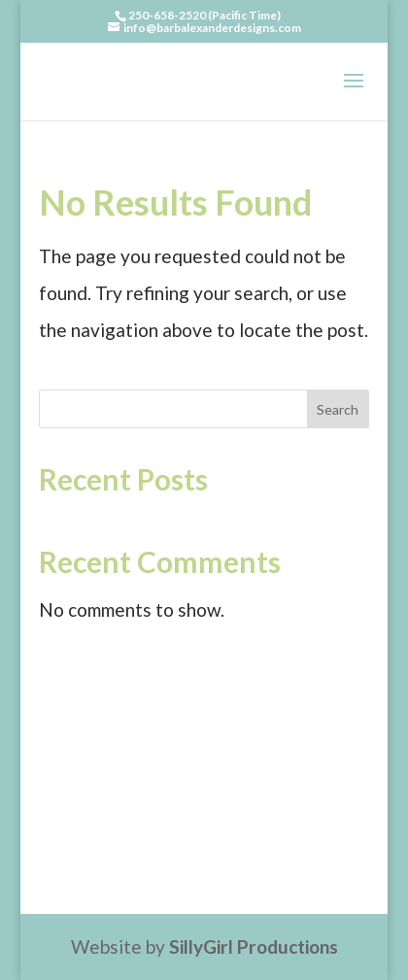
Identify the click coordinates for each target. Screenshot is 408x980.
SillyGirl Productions (254, 946)
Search (338, 409)
